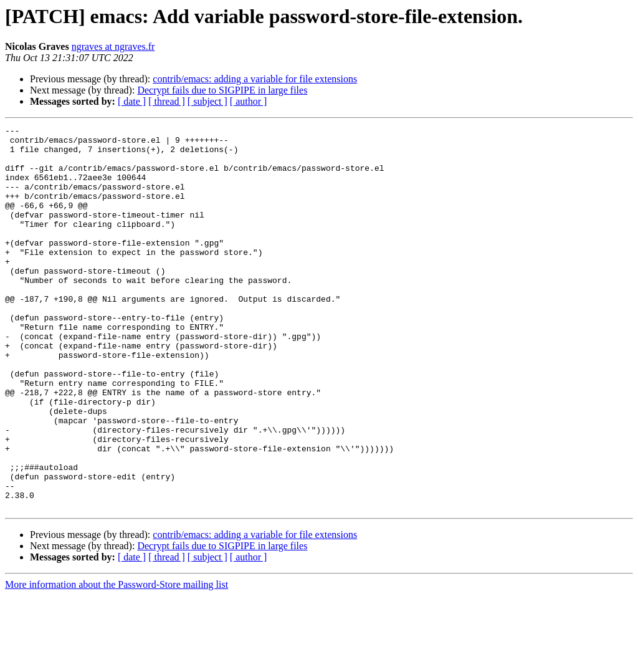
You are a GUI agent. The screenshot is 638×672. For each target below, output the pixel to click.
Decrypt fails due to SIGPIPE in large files (222, 90)
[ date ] (132, 101)
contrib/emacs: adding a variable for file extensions (255, 79)
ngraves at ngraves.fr (113, 46)
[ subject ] (207, 101)
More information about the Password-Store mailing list (117, 661)
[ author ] (249, 101)
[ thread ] (167, 101)
